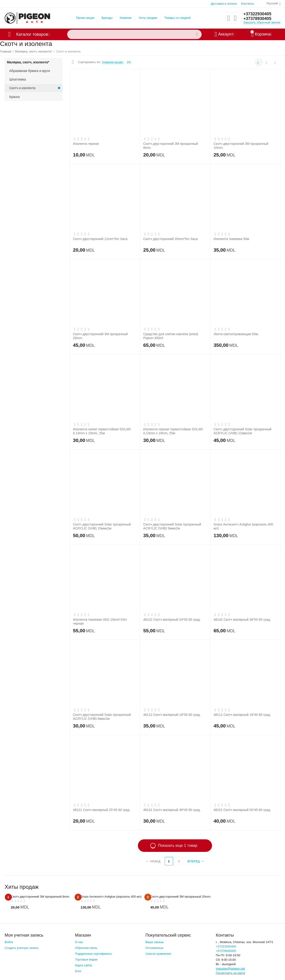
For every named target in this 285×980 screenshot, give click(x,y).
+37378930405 (257, 19)
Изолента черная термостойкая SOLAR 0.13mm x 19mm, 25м (173, 431)
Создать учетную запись (22, 948)
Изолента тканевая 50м (231, 239)
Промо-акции (85, 18)
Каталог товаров (32, 34)
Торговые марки (86, 959)
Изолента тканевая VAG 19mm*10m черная (100, 621)
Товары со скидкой (177, 18)
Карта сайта (84, 965)
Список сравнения (158, 954)
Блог (78, 971)
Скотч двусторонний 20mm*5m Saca (170, 239)
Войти (9, 942)
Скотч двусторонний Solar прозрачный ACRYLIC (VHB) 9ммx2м (172, 526)
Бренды (107, 18)
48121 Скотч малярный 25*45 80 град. (102, 810)
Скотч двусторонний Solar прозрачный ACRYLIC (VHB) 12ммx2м (243, 431)
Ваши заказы (155, 942)
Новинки (126, 18)
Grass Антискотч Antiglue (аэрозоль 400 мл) (243, 526)
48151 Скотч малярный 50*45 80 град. (242, 810)
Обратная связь (86, 948)
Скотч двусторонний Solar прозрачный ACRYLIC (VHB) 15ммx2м (102, 526)
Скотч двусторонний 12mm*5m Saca (100, 239)
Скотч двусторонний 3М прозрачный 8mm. (171, 146)
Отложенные (155, 948)
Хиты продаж (148, 18)
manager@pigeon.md (230, 969)
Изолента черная (86, 144)
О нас (79, 942)
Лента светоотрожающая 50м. (236, 334)
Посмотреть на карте (230, 973)
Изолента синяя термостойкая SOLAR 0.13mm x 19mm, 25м (102, 431)
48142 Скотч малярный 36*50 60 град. (242, 620)
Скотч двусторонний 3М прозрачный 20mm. (100, 336)
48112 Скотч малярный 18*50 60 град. (172, 715)
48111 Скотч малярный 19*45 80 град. (242, 715)
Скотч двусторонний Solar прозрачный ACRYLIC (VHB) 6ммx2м (102, 717)
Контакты (248, 4)
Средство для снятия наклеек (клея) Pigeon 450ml (171, 336)
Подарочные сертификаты (94, 954)
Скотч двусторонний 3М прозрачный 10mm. (241, 146)
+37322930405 (257, 14)
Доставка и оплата (224, 4)
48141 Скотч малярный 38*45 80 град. (172, 810)
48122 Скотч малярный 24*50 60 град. (172, 620)
